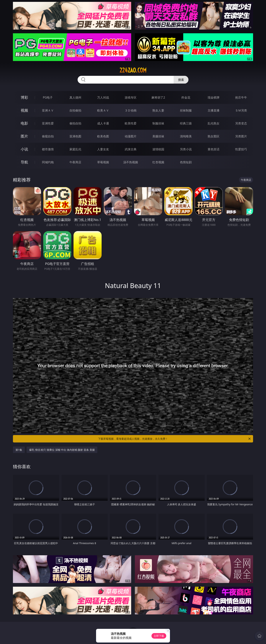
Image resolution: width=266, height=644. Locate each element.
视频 (24, 110)
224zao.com (133, 70)
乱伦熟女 (214, 123)
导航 (24, 162)
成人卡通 (103, 123)
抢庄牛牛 (241, 97)
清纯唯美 (186, 136)
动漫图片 (131, 136)
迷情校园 (158, 149)
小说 (24, 149)
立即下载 (159, 636)
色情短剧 (186, 162)
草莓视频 (103, 162)
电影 (24, 123)
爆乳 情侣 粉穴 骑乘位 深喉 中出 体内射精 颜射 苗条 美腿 (62, 450)
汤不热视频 (131, 162)
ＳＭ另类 (241, 110)
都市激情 (48, 149)
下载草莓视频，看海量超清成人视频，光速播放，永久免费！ (175, 439)
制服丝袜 (158, 123)
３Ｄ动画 (131, 110)
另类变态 (241, 123)
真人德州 (75, 97)
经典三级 (186, 123)
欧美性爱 (131, 123)
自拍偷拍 (75, 110)
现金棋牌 (214, 97)
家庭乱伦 (75, 149)
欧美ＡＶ (103, 110)
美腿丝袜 (158, 136)
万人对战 (103, 97)
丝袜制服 (186, 110)
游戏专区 (131, 97)
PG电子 (48, 97)
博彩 (24, 97)
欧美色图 (103, 136)
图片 (24, 136)
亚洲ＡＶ (48, 110)
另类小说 (186, 149)
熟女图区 (214, 136)
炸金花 (186, 97)
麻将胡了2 (158, 97)
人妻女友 (103, 149)
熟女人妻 (158, 110)
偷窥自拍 (48, 136)
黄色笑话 (214, 149)
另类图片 (241, 136)
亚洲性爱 (48, 123)
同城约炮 (48, 162)
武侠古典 (131, 149)
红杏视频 (158, 162)
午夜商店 (75, 162)
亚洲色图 (75, 136)
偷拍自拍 (75, 123)
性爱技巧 (241, 149)
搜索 (181, 80)
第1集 (19, 450)
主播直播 (214, 110)
